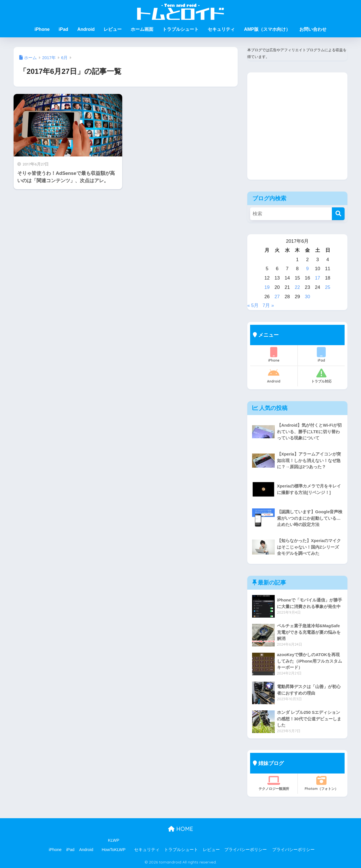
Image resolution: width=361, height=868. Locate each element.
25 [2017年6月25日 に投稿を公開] (328, 287)
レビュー (113, 29)
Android (86, 29)
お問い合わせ (313, 29)
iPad (63, 29)
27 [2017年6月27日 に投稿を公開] (277, 297)
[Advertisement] (297, 130)
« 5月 (253, 305)
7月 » (268, 305)
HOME (181, 829)
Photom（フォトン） (321, 783)
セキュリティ (221, 29)
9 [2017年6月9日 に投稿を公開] (307, 269)
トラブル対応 (321, 376)
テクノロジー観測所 (274, 783)
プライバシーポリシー (246, 850)
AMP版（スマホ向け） (267, 29)
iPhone (42, 29)
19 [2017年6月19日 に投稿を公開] (267, 287)
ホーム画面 (142, 29)
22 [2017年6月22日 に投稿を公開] (297, 287)
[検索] (338, 214)
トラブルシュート (180, 29)
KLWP (114, 840)
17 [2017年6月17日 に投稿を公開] (318, 278)
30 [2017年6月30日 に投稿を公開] (307, 297)
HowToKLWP (113, 850)
